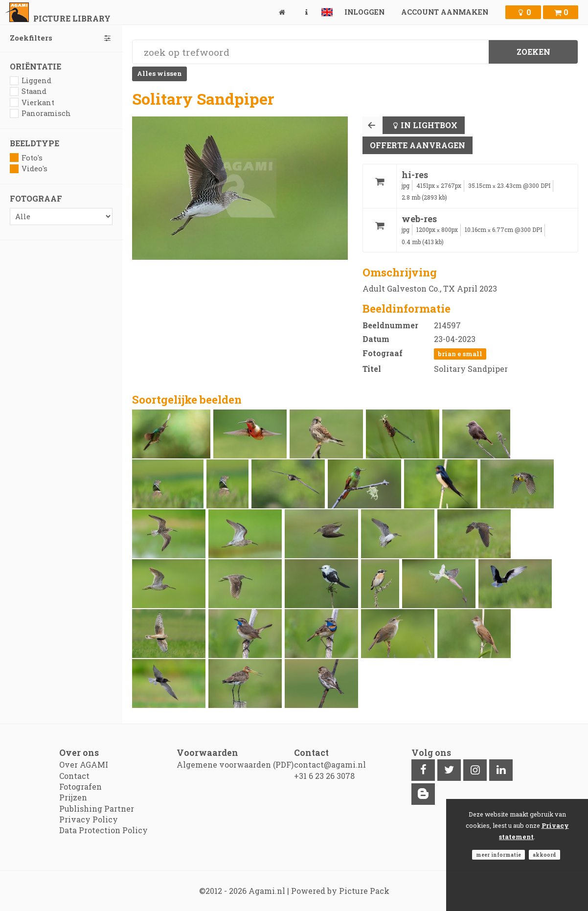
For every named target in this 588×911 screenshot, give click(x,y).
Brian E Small (460, 354)
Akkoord (544, 855)
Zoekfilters (61, 38)
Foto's (26, 158)
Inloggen (364, 12)
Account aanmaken (445, 12)
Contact (74, 776)
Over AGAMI (84, 764)
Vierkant (32, 102)
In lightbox (429, 125)
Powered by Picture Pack (340, 891)
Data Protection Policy (103, 830)
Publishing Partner (97, 809)
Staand (28, 91)
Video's (29, 169)
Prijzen (73, 797)
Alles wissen (159, 73)
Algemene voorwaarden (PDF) (235, 764)
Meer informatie (498, 855)
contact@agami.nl (330, 764)
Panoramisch (40, 113)
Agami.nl (267, 891)
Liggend (31, 80)
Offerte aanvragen (418, 145)
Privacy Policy (89, 819)
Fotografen (80, 786)
